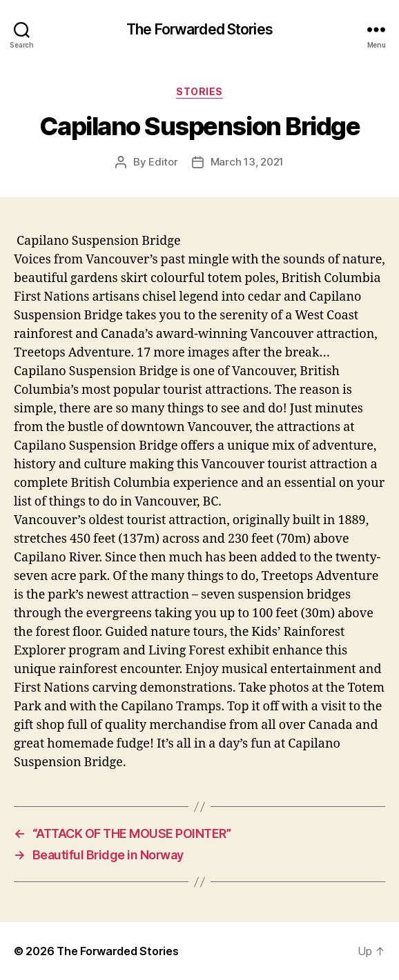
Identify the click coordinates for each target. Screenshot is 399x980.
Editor (163, 162)
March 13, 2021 (247, 162)
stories (199, 91)
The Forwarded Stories (199, 29)
